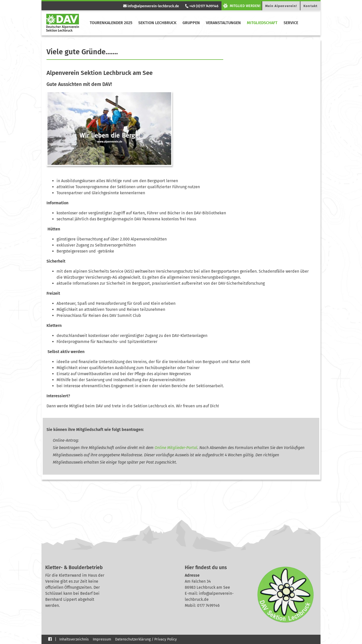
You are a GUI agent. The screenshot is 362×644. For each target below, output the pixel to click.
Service (291, 23)
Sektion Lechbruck (157, 23)
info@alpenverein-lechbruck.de (151, 6)
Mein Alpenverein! (281, 6)
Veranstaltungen (223, 23)
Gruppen (191, 23)
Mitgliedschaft (262, 23)
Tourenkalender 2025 (111, 23)
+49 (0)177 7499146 (201, 6)
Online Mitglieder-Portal (176, 448)
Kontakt (310, 6)
